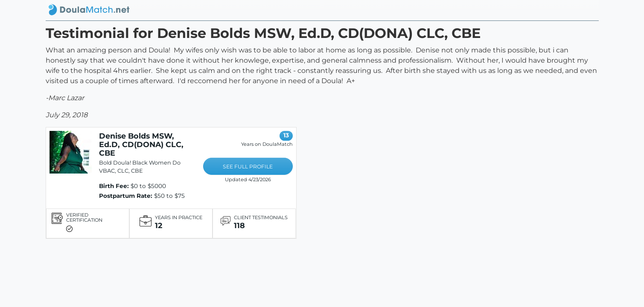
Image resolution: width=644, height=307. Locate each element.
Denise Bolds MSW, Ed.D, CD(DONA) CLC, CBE (141, 144)
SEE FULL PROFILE (248, 167)
